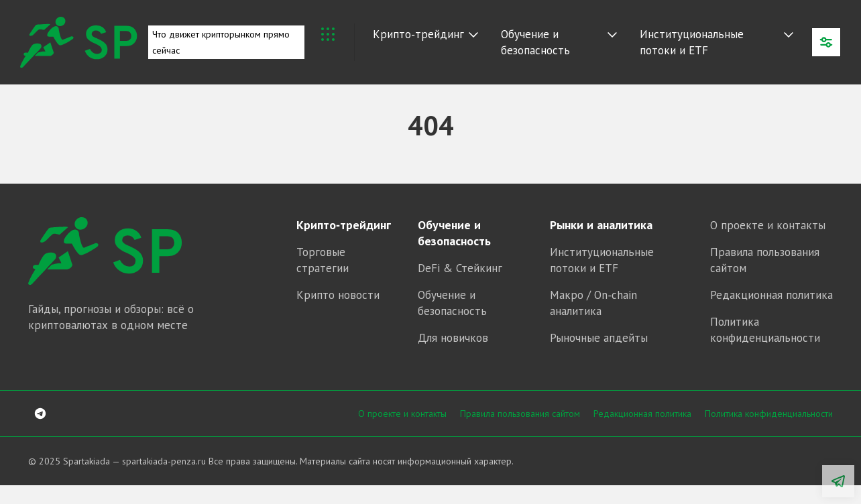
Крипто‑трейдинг (418, 34)
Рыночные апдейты (599, 338)
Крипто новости (338, 295)
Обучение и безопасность (535, 42)
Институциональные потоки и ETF (692, 42)
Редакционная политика (771, 295)
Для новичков (453, 338)
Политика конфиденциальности (769, 414)
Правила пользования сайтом (520, 414)
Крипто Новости (328, 34)
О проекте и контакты (768, 225)
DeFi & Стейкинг (460, 268)
